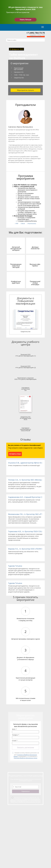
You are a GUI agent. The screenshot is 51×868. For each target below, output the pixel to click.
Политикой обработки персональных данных (25, 758)
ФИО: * (14, 729)
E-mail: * (15, 741)
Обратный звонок (36, 37)
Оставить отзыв (15, 454)
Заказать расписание (25, 748)
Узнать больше (25, 20)
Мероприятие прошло (26, 90)
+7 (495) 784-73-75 (36, 33)
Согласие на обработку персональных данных (25, 800)
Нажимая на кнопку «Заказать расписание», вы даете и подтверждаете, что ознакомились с (26, 755)
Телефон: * (16, 735)
